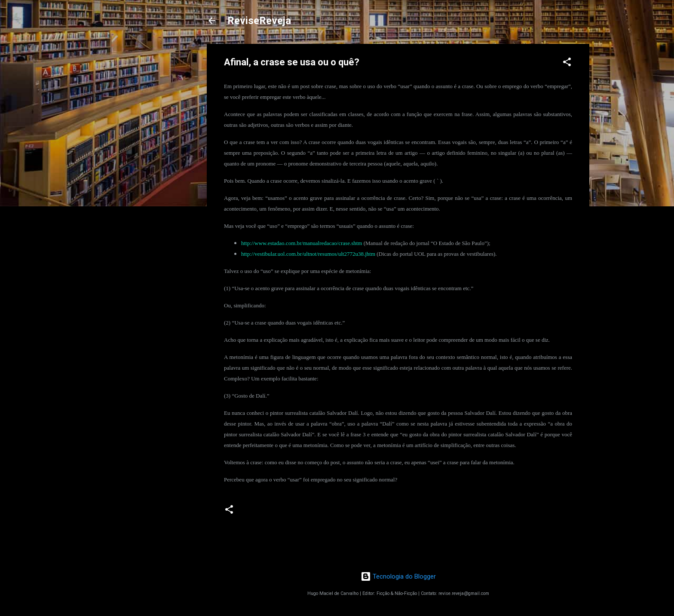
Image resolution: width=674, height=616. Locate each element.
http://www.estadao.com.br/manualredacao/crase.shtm (302, 243)
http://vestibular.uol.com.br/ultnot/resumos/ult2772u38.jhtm (308, 254)
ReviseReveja (259, 21)
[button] (567, 63)
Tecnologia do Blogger (398, 576)
